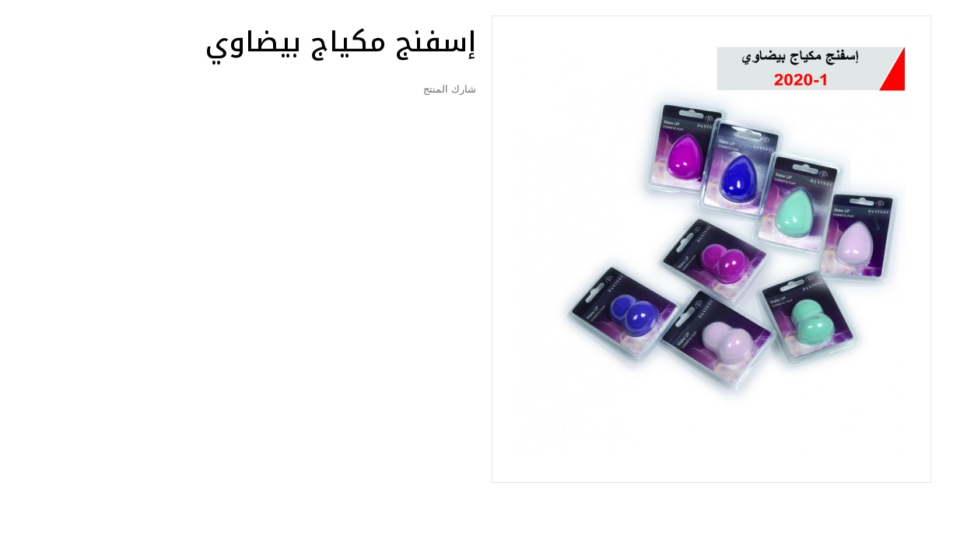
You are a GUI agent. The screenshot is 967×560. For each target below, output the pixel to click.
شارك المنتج (449, 89)
